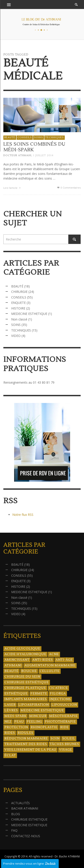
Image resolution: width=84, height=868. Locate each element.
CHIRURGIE (19, 292)
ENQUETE (18, 303)
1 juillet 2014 (43, 156)
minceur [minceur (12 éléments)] (38, 716)
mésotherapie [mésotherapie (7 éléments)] (64, 716)
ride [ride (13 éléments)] (65, 727)
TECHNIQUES (55, 137)
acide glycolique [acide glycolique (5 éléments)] (22, 649)
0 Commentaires (69, 188)
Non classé (19, 319)
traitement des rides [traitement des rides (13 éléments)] (26, 744)
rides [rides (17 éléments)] (10, 733)
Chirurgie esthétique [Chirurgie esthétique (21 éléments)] (27, 682)
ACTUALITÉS (20, 803)
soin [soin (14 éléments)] (55, 739)
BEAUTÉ (10, 137)
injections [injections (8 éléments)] (60, 699)
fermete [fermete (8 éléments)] (39, 694)
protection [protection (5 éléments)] (16, 727)
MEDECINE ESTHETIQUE (29, 314)
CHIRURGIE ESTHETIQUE (29, 819)
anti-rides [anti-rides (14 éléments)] (43, 660)
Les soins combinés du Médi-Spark (34, 147)
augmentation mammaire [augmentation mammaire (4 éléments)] (50, 665)
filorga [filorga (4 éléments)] (58, 694)
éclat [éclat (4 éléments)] (10, 755)
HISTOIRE (18, 308)
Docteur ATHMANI (17, 156)
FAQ (14, 830)
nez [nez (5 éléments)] (8, 722)
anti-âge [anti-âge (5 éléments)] (64, 660)
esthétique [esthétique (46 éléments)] (16, 694)
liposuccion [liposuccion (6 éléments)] (64, 705)
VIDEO (16, 336)
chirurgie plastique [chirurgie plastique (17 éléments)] (25, 688)
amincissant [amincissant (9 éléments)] (17, 660)
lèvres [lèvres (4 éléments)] (11, 710)
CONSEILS (25, 137)
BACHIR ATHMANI (25, 808)
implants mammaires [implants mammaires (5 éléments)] (26, 699)
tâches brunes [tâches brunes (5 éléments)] (64, 744)
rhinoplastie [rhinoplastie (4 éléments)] (44, 727)
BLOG (16, 814)
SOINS (39, 137)
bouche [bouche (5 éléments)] (29, 671)
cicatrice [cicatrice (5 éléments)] (58, 688)
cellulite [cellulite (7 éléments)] (50, 671)
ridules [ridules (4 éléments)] (26, 733)
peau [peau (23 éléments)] (19, 722)
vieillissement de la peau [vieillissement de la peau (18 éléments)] (30, 750)
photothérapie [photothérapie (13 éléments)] (60, 722)
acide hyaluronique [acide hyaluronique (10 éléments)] (25, 654)
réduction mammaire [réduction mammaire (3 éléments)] (26, 739)
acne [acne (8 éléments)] (54, 654)
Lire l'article (12, 188)
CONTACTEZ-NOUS (26, 836)
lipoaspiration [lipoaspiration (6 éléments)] (34, 705)
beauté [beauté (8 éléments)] (12, 671)
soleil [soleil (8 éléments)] (69, 739)
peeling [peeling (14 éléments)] (34, 722)
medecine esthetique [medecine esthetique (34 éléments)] (42, 710)
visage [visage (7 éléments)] (66, 750)
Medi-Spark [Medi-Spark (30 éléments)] (16, 716)
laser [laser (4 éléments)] (10, 705)
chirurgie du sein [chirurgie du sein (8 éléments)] (22, 677)
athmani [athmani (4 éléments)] (13, 665)
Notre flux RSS (23, 515)
